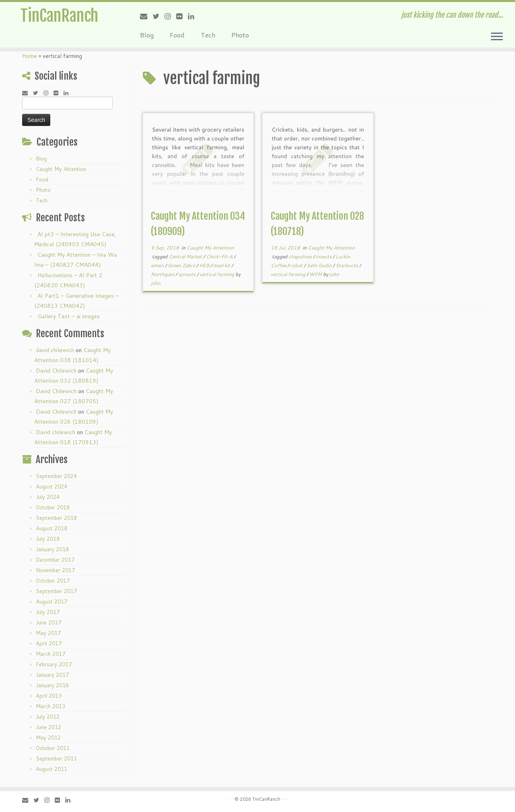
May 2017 (48, 633)
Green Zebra (182, 265)
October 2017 (53, 581)
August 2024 (51, 486)
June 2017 (48, 622)
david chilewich (55, 350)
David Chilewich (56, 371)
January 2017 (52, 675)
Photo (240, 35)
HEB (205, 265)
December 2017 (55, 560)
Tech (208, 35)
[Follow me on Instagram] (170, 16)
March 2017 (50, 654)
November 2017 (55, 570)
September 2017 (56, 591)
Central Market (186, 257)
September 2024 (56, 476)
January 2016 (52, 685)
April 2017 (49, 643)
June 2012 (48, 727)
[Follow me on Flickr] (182, 16)
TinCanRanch (60, 16)
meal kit (222, 265)
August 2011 (51, 769)
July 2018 (48, 539)
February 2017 (54, 664)
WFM (316, 274)
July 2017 (48, 612)
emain (158, 265)
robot (297, 265)
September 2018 (56, 518)
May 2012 (48, 738)
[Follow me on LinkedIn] (194, 16)
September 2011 (56, 758)
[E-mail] (146, 16)
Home (30, 56)
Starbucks (347, 265)
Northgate (163, 274)
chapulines (301, 257)
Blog (147, 35)
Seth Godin (320, 265)
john (156, 283)
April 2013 (49, 696)
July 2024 (48, 497)
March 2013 (50, 706)
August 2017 (51, 602)
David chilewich (56, 432)
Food (177, 35)
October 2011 (53, 748)
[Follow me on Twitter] (159, 16)
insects (324, 257)
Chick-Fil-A (220, 257)
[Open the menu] (497, 37)
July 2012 (48, 717)
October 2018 (53, 507)
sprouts (187, 274)
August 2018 (51, 528)
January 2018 (52, 549)
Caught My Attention (61, 169)
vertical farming (217, 274)
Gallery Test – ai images (69, 316)
